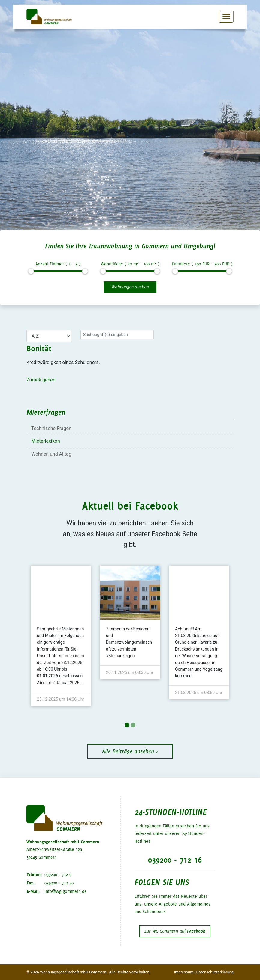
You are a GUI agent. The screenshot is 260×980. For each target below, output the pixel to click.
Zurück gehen (41, 380)
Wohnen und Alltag (51, 454)
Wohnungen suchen (130, 287)
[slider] (31, 271)
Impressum (184, 972)
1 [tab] (127, 725)
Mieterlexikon (46, 441)
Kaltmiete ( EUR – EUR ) (202, 264)
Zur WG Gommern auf (175, 931)
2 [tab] (133, 725)
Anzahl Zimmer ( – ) (58, 264)
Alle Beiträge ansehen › (130, 751)
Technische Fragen (51, 428)
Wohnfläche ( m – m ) (130, 264)
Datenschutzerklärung (215, 972)
